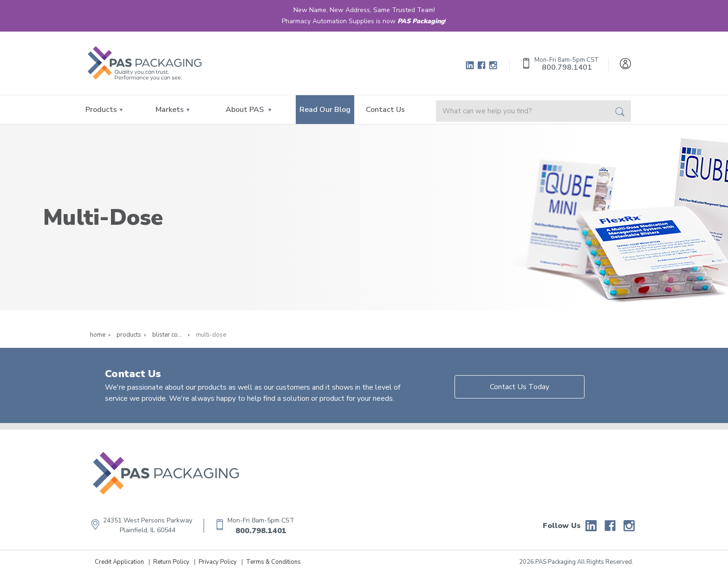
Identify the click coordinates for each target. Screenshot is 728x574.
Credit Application (119, 562)
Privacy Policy (218, 562)
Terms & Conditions (273, 562)
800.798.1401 (261, 531)
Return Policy (171, 562)
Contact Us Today (520, 387)
